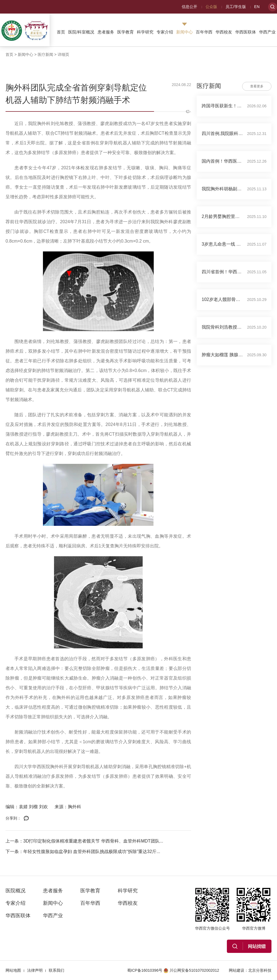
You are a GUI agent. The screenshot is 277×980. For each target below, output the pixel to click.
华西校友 (224, 32)
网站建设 (237, 970)
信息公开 (189, 7)
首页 (61, 32)
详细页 (63, 54)
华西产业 (267, 32)
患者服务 (106, 32)
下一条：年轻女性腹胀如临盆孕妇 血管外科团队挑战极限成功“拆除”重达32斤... (83, 852)
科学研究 (145, 32)
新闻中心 (184, 32)
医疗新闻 (45, 54)
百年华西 (204, 32)
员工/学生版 (236, 7)
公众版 (211, 7)
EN (257, 7)
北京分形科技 (260, 970)
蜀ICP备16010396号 (145, 970)
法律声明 (35, 970)
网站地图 (13, 970)
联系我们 (57, 970)
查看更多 (257, 86)
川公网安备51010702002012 (191, 970)
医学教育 (125, 32)
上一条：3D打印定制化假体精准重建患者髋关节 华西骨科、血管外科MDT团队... (84, 841)
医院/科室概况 (81, 32)
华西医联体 (246, 32)
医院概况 (16, 891)
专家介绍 (165, 32)
